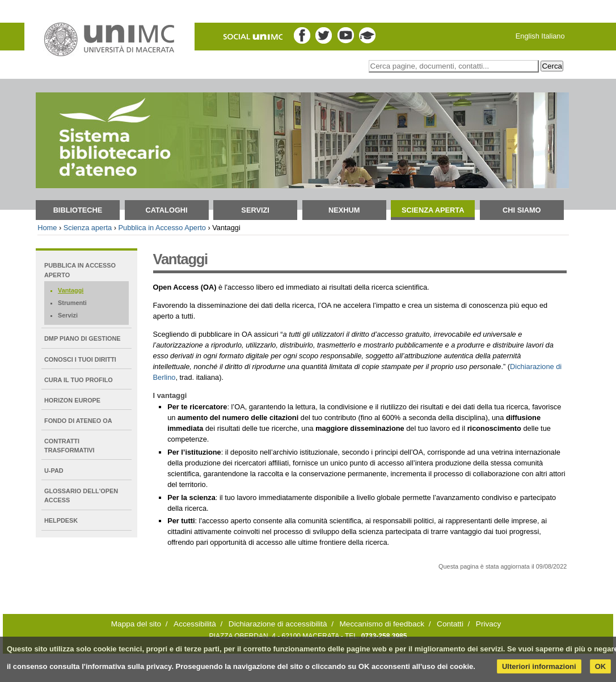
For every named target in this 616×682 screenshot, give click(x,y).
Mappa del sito (136, 624)
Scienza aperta (433, 210)
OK (601, 666)
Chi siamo (522, 210)
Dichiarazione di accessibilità (278, 624)
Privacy (489, 624)
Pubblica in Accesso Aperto (162, 228)
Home (47, 228)
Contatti (450, 624)
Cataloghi (166, 210)
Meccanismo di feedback (382, 624)
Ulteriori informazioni (539, 666)
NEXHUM (344, 210)
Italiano (553, 36)
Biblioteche (78, 210)
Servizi (255, 210)
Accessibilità (195, 624)
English (528, 36)
